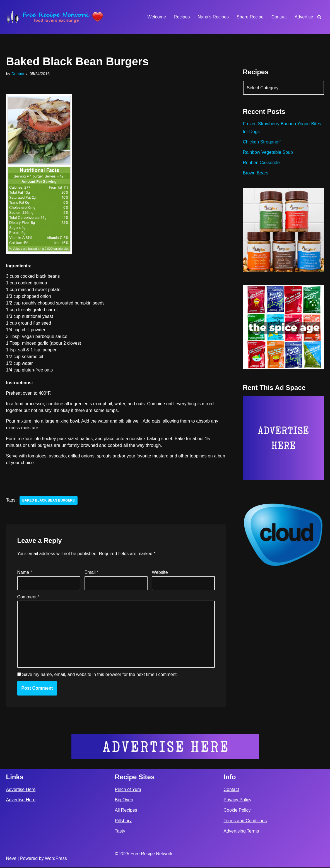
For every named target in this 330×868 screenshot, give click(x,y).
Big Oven (124, 801)
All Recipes (126, 811)
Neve (11, 859)
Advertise (304, 17)
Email (92, 573)
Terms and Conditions (245, 821)
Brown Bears (256, 173)
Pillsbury (123, 821)
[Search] (319, 17)
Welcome (156, 17)
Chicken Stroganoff (262, 142)
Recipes (182, 17)
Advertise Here (21, 790)
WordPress (56, 859)
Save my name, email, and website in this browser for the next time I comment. (100, 675)
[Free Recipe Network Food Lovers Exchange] (55, 17)
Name (25, 573)
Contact (279, 17)
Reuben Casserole (262, 163)
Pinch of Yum (128, 790)
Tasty (120, 832)
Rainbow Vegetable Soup (268, 152)
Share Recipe (250, 17)
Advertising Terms (241, 832)
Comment (28, 597)
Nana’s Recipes (213, 17)
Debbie (18, 74)
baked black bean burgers (49, 501)
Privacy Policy (238, 801)
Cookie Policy (237, 811)
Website (160, 573)
